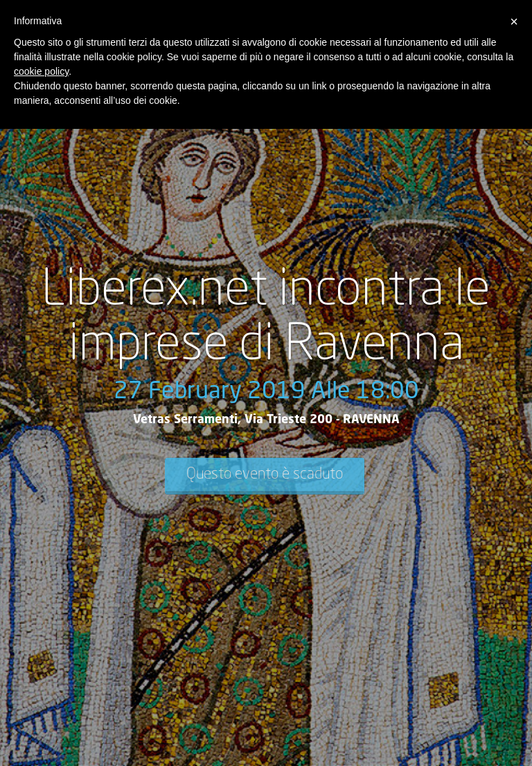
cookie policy (41, 71)
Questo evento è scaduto (265, 474)
